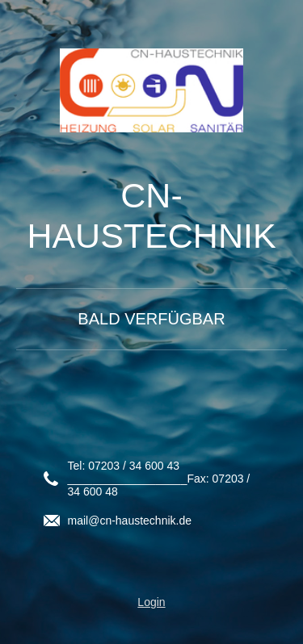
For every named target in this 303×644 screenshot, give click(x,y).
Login (151, 602)
